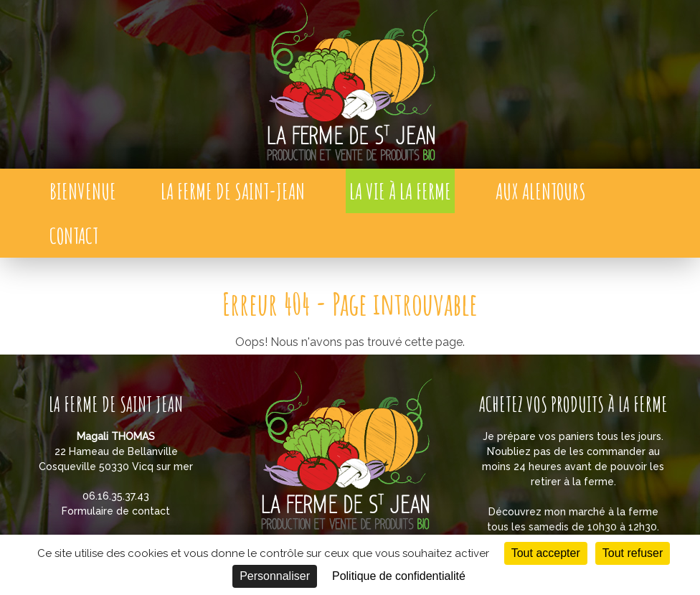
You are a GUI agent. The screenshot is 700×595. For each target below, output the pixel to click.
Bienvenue (83, 191)
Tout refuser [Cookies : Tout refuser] (633, 553)
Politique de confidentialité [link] (399, 576)
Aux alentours (541, 191)
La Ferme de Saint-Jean (233, 191)
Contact (74, 236)
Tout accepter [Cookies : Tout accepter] (546, 553)
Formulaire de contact (116, 511)
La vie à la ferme (400, 191)
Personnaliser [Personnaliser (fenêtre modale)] (275, 576)
